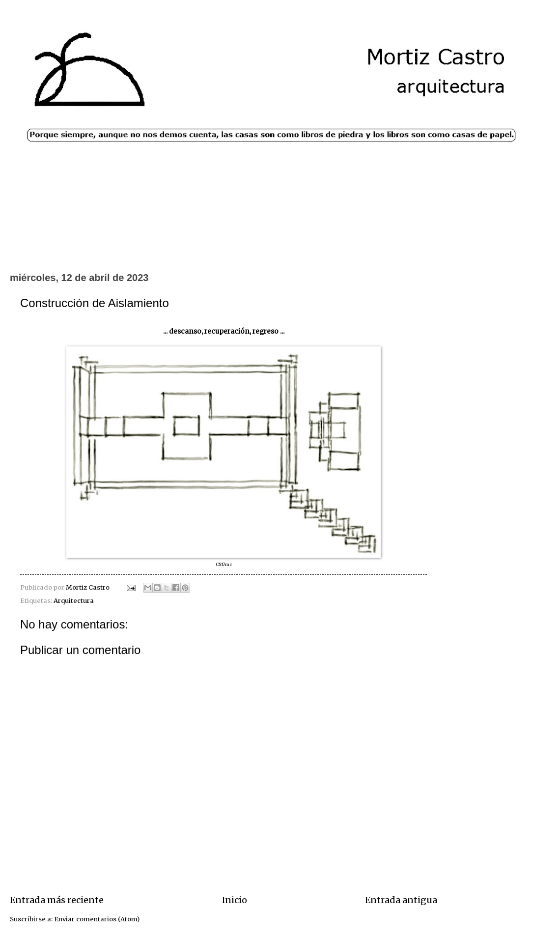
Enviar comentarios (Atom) (97, 919)
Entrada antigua (401, 900)
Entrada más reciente (57, 900)
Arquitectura (74, 601)
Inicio (235, 900)
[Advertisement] (280, 230)
